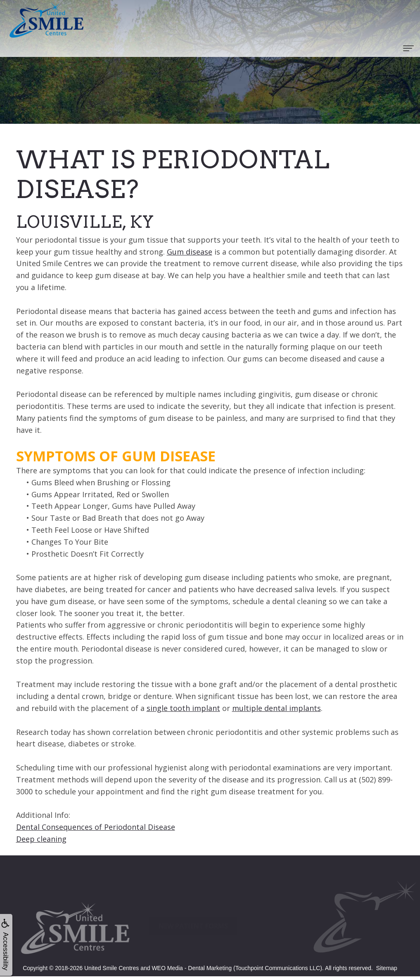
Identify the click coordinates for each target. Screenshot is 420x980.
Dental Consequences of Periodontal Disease (96, 827)
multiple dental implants (276, 708)
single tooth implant (183, 708)
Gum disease (190, 252)
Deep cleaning (41, 839)
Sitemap (387, 968)
